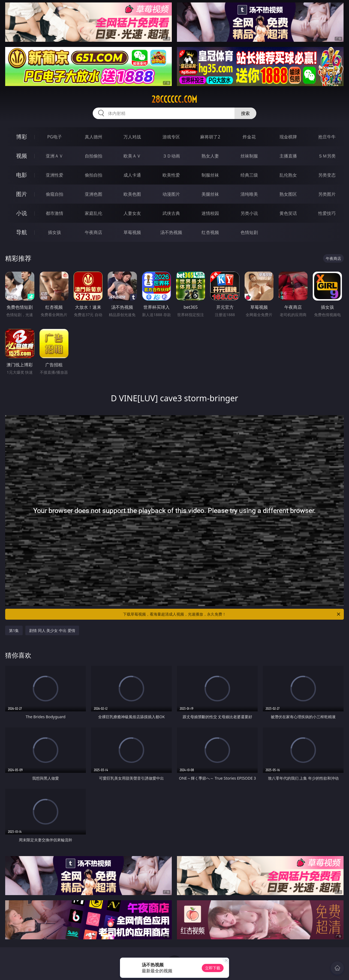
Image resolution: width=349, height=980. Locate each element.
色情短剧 (249, 232)
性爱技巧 (327, 213)
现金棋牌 (288, 137)
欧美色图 (132, 194)
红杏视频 (210, 232)
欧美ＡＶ (132, 156)
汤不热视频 (171, 232)
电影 (22, 175)
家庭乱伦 (94, 213)
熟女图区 (288, 194)
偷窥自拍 (55, 194)
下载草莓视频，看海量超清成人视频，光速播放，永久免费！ (232, 614)
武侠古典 (171, 213)
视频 (22, 156)
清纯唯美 (249, 194)
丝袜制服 (249, 156)
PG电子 (54, 137)
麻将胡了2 (210, 137)
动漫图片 (171, 194)
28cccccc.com (174, 99)
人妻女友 (132, 213)
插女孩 (55, 232)
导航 (22, 232)
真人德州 (94, 137)
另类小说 (249, 213)
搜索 (245, 113)
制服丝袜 (210, 175)
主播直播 (288, 156)
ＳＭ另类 (327, 156)
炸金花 (249, 137)
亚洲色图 (94, 194)
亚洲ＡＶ (55, 156)
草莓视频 (132, 232)
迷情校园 (210, 213)
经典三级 (249, 175)
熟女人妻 (210, 156)
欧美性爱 (171, 175)
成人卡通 (132, 175)
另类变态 (327, 175)
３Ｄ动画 (171, 156)
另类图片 (327, 194)
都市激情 (55, 213)
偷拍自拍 (94, 175)
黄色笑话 (288, 213)
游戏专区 (171, 137)
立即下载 (213, 968)
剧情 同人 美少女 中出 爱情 (52, 630)
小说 (22, 213)
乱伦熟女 (288, 175)
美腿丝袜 (210, 194)
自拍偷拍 (94, 156)
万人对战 (132, 137)
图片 (22, 194)
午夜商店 (94, 232)
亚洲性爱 (55, 175)
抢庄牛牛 (327, 137)
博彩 (22, 137)
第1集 (14, 630)
